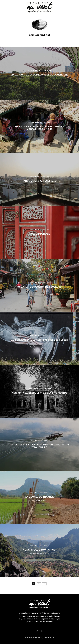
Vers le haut (49, 637)
